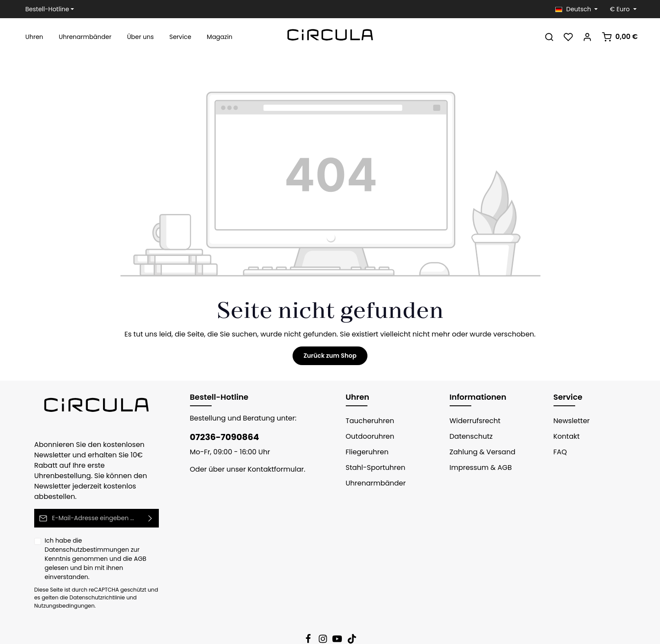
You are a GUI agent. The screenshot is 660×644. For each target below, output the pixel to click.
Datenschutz (469, 436)
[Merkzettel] (571, 37)
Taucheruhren (367, 421)
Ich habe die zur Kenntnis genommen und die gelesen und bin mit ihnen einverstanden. (100, 539)
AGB (140, 539)
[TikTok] (352, 613)
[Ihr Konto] (590, 37)
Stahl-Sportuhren (372, 468)
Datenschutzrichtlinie (83, 569)
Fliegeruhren (365, 452)
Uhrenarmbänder (372, 483)
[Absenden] (150, 508)
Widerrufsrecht (472, 421)
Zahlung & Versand (479, 452)
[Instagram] (324, 613)
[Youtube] (338, 613)
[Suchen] (552, 37)
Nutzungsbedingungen (61, 577)
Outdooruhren (367, 436)
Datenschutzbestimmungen (116, 530)
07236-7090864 (220, 437)
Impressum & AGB (478, 468)
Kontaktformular (266, 469)
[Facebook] (309, 613)
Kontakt (565, 436)
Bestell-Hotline (45, 9)
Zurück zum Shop (330, 356)
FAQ (560, 452)
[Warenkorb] (621, 37)
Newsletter (570, 421)
